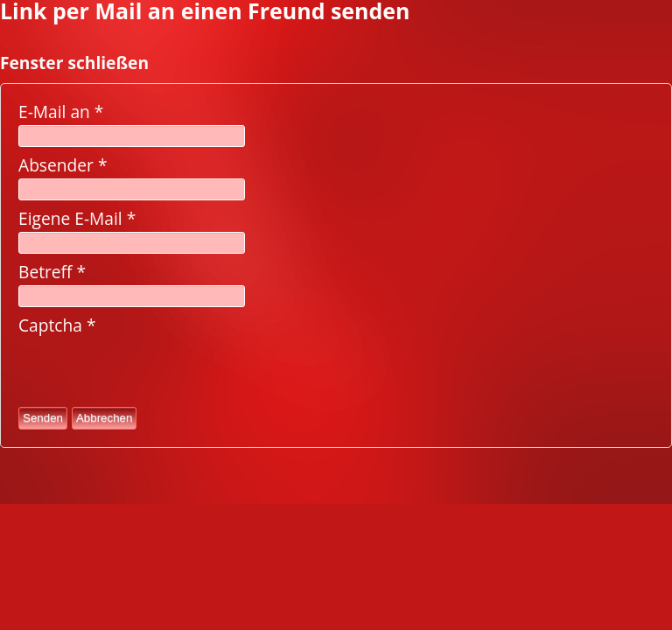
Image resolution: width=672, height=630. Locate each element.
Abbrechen (104, 418)
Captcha (57, 325)
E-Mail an (61, 112)
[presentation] (151, 371)
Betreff (52, 272)
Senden (43, 418)
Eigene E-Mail (77, 218)
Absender (63, 165)
